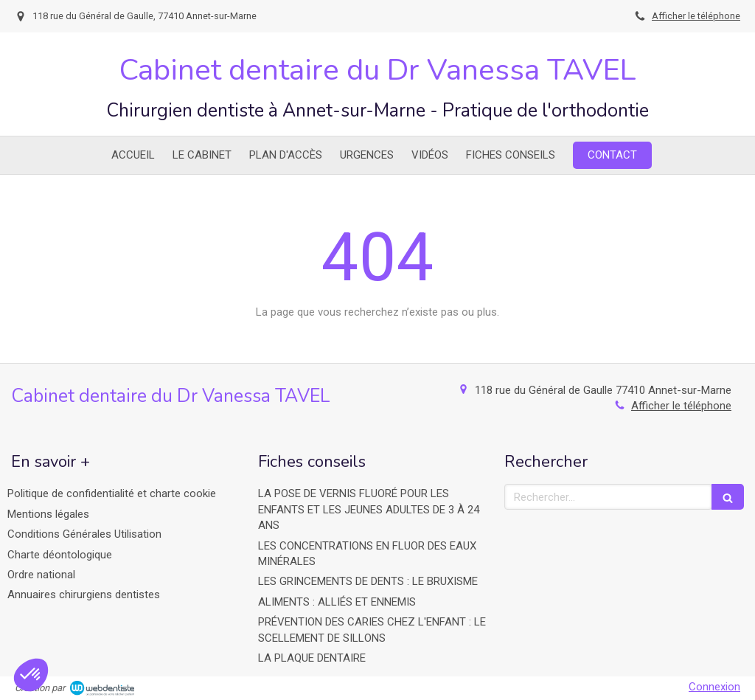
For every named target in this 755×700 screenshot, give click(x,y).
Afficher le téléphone (696, 16)
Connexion (714, 687)
